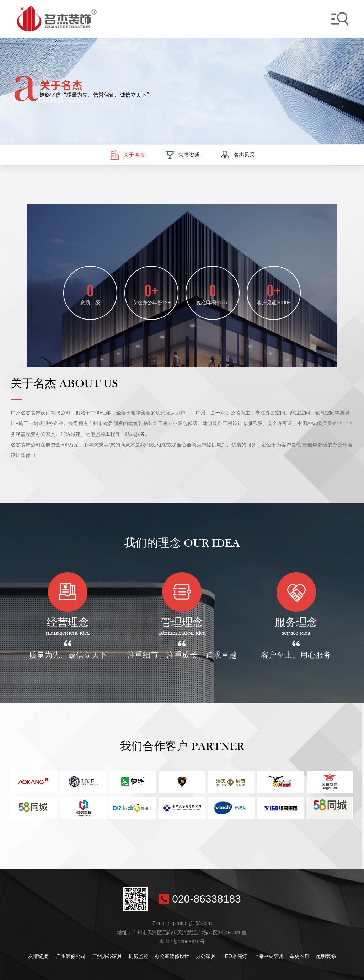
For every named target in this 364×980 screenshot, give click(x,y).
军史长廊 (300, 956)
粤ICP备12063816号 (182, 942)
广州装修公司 (71, 956)
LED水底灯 (234, 956)
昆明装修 (326, 956)
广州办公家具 (107, 956)
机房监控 (138, 956)
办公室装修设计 (172, 956)
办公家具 (206, 956)
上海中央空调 (268, 956)
